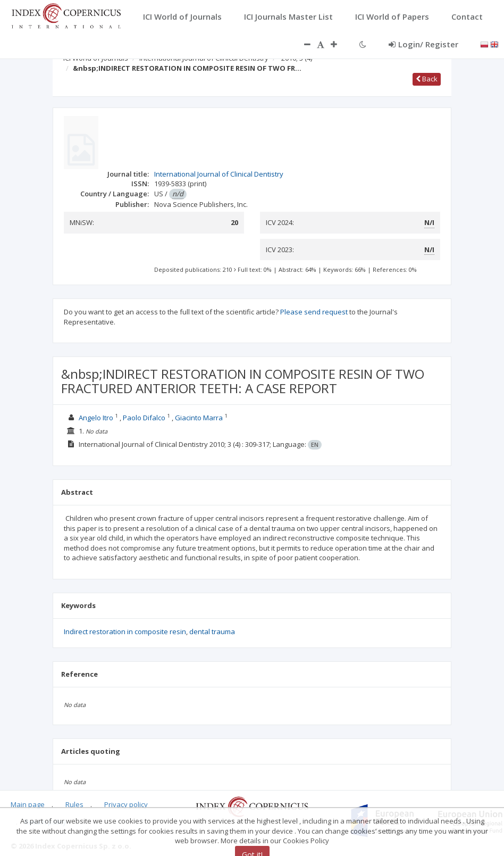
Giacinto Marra (199, 418)
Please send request (314, 312)
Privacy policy (126, 804)
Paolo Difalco (144, 418)
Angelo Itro (96, 418)
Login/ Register (423, 44)
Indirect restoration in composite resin (125, 631)
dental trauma (212, 631)
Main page (28, 804)
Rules (74, 804)
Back (427, 79)
